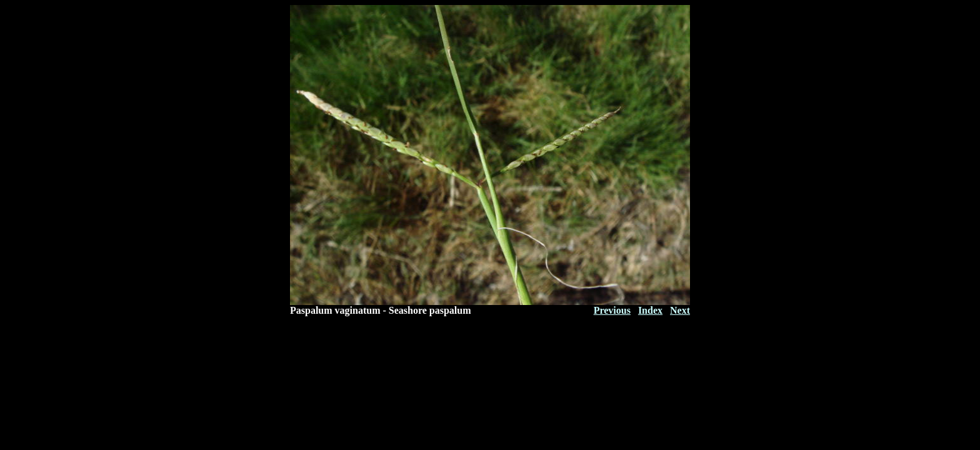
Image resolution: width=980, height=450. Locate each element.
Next (680, 310)
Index (650, 310)
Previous (612, 310)
